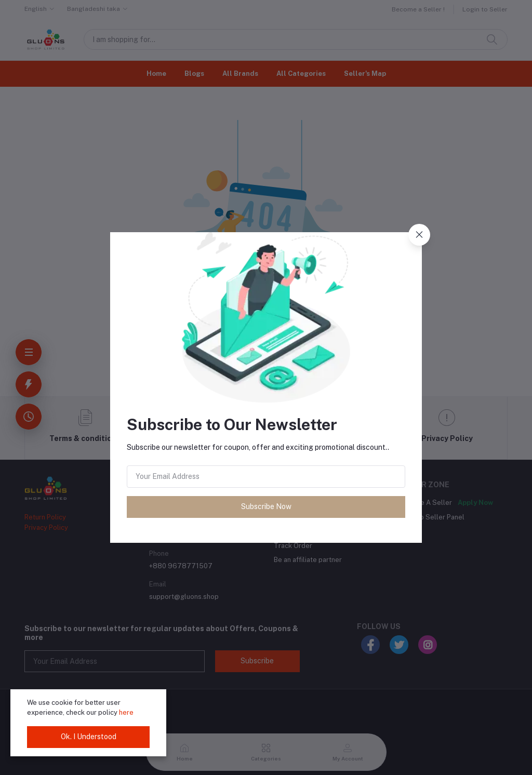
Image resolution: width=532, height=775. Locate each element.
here (126, 712)
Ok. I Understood (89, 737)
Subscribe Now (266, 506)
